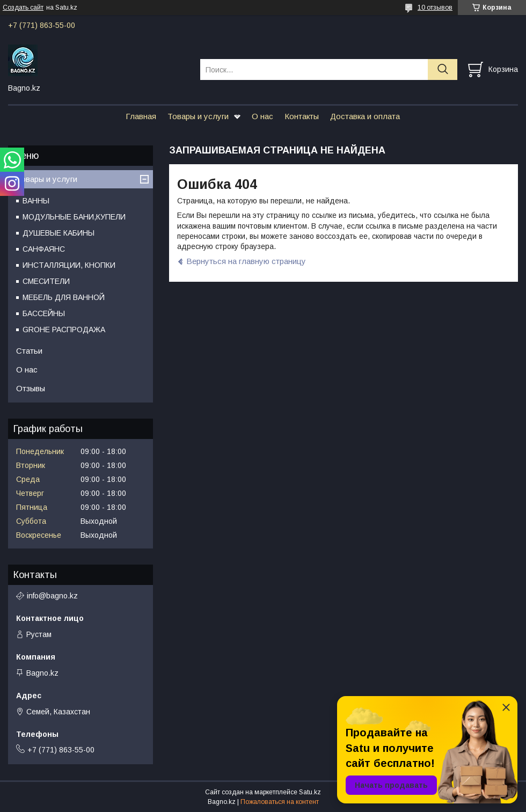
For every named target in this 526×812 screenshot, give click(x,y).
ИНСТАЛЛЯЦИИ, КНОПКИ (69, 265)
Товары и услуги (198, 116)
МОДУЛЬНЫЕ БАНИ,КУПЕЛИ (74, 217)
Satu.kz (310, 792)
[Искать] (443, 70)
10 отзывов (435, 8)
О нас (262, 116)
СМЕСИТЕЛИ (46, 281)
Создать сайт (23, 8)
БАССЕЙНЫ (44, 313)
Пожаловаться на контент (280, 802)
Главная (141, 116)
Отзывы (31, 388)
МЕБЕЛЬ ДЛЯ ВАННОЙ (64, 297)
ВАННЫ (36, 201)
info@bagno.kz (52, 596)
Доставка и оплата (365, 116)
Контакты (302, 116)
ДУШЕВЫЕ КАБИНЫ (59, 233)
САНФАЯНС (44, 249)
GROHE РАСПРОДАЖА (64, 330)
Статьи (29, 351)
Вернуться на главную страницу (246, 261)
